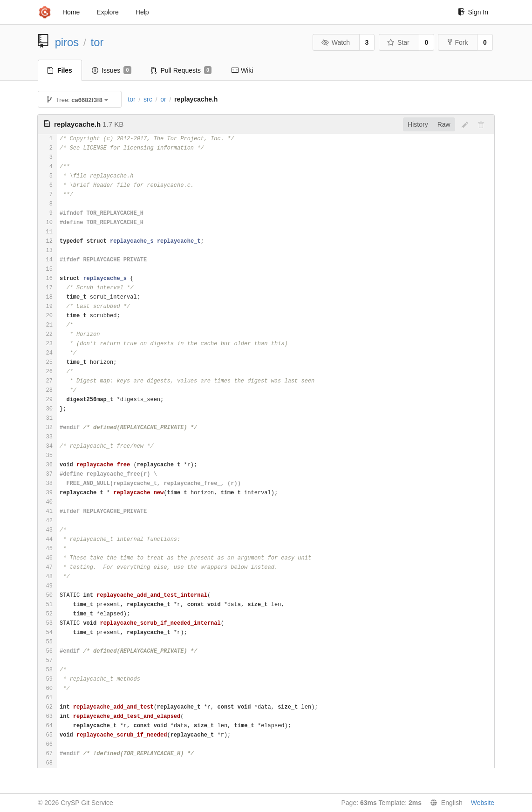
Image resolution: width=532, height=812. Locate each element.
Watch (335, 42)
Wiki (242, 70)
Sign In (473, 12)
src (148, 99)
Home (71, 12)
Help (142, 12)
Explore (107, 12)
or (163, 99)
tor (97, 42)
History (418, 124)
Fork (458, 42)
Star (398, 42)
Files (60, 70)
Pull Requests (181, 70)
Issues (112, 70)
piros (67, 42)
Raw (444, 124)
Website (483, 803)
